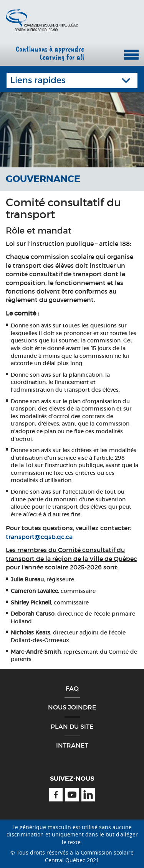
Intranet (72, 745)
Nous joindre (72, 707)
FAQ (72, 688)
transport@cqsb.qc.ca (39, 537)
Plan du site (72, 726)
